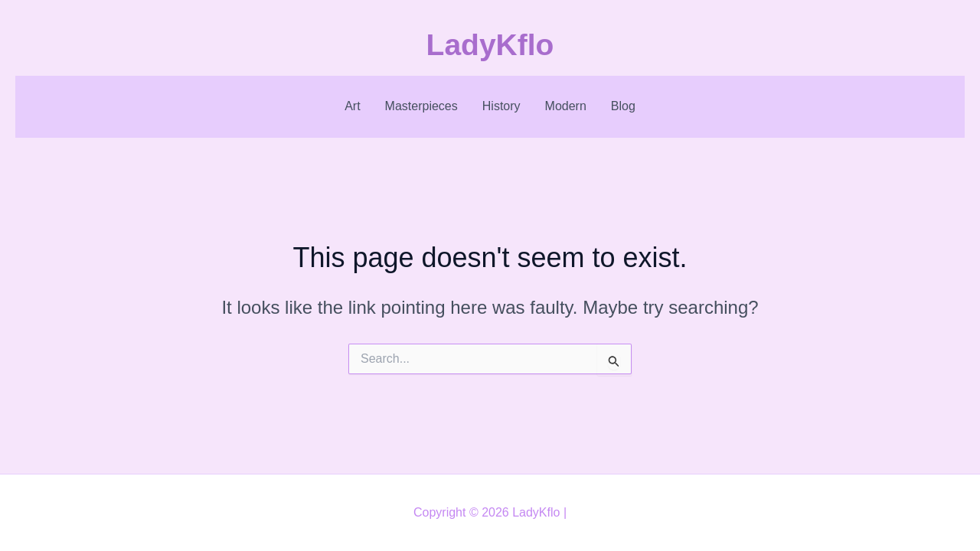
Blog (623, 106)
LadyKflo (490, 45)
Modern (566, 106)
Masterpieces (421, 106)
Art (352, 106)
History (501, 106)
